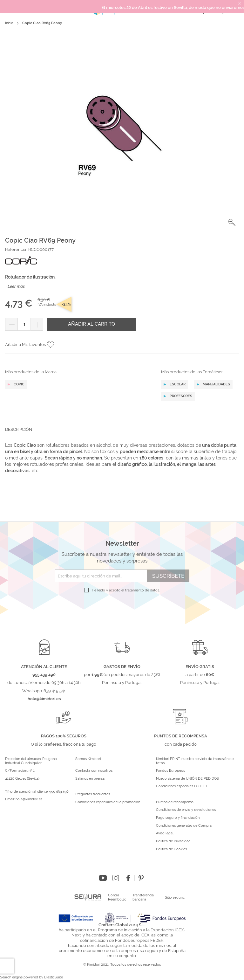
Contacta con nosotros (94, 771)
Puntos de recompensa (175, 802)
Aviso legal (165, 833)
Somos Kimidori (88, 759)
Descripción (19, 429)
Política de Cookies (171, 849)
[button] (232, 223)
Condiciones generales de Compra (184, 826)
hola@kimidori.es (29, 799)
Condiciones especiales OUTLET (182, 786)
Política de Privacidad (173, 841)
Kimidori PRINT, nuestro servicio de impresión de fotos (195, 761)
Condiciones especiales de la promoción (108, 802)
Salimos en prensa (90, 779)
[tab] (122, 434)
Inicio (9, 23)
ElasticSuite (54, 977)
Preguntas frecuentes (93, 794)
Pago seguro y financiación (178, 818)
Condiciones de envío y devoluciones (186, 810)
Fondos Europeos (170, 771)
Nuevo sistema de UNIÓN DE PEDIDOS (187, 779)
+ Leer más (15, 286)
